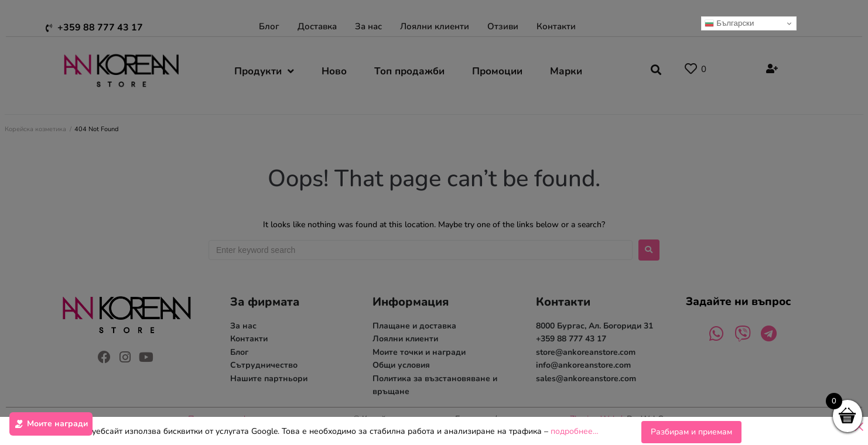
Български (729, 23)
